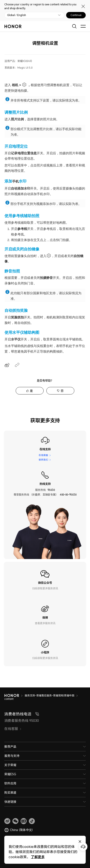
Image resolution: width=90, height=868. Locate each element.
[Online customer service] (83, 847)
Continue (76, 15)
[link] (7, 821)
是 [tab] (31, 391)
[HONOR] (14, 696)
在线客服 (43, 455)
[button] (15, 821)
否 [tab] (62, 391)
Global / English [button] (17, 15)
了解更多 (38, 857)
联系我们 (43, 460)
